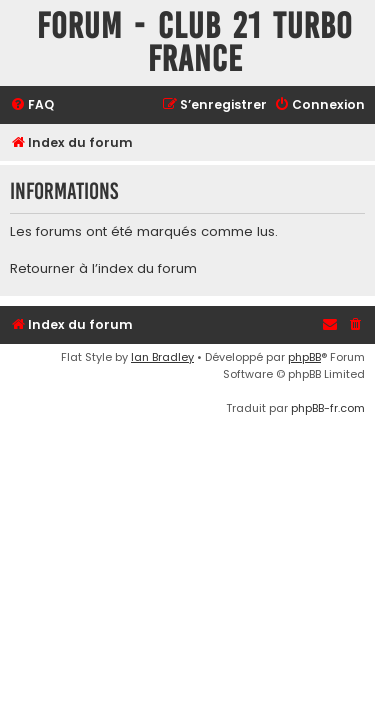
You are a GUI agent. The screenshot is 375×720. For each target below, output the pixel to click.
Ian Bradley (162, 357)
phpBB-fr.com (328, 408)
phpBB (304, 357)
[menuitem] (32, 105)
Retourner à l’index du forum (103, 269)
